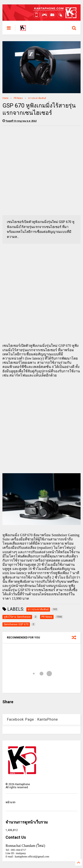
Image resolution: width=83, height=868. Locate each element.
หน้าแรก (10, 802)
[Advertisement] (41, 170)
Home (5, 98)
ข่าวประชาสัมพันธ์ (37, 98)
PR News (18, 98)
